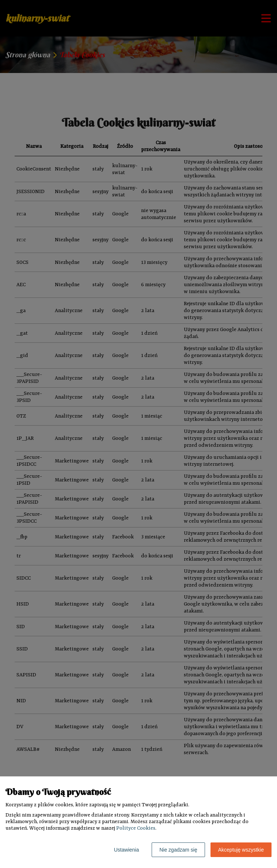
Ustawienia (126, 850)
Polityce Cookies (136, 828)
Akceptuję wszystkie (241, 850)
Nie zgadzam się (178, 850)
